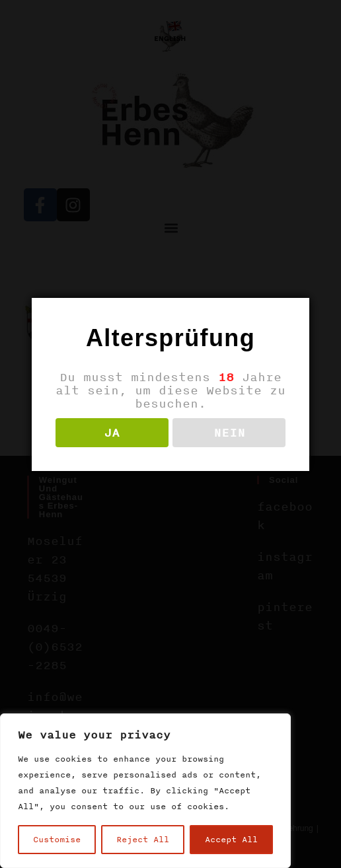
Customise (57, 840)
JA (112, 433)
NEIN (229, 433)
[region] (145, 791)
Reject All (143, 840)
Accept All (231, 840)
